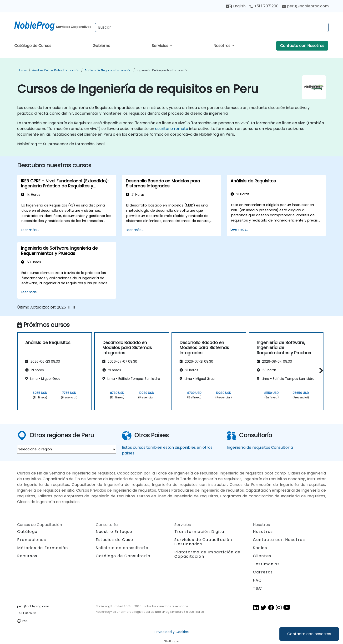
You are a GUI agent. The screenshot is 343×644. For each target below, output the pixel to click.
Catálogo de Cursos (33, 46)
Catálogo (27, 532)
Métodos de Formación (43, 548)
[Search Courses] (212, 27)
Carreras (263, 572)
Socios (260, 548)
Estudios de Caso (115, 540)
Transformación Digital (200, 532)
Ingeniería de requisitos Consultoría (260, 447)
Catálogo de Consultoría (123, 556)
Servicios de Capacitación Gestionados (203, 542)
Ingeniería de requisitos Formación (163, 70)
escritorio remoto (172, 129)
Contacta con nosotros (309, 634)
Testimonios (266, 564)
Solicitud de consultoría (122, 548)
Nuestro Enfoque (114, 532)
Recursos (27, 556)
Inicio (23, 70)
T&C (258, 588)
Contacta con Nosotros (302, 46)
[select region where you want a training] (67, 449)
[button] (320, 370)
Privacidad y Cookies (172, 632)
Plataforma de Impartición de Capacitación (207, 554)
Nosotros (222, 46)
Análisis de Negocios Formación (108, 70)
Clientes (262, 556)
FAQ (257, 580)
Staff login (172, 641)
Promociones (32, 540)
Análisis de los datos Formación (56, 70)
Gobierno (101, 46)
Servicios (160, 46)
